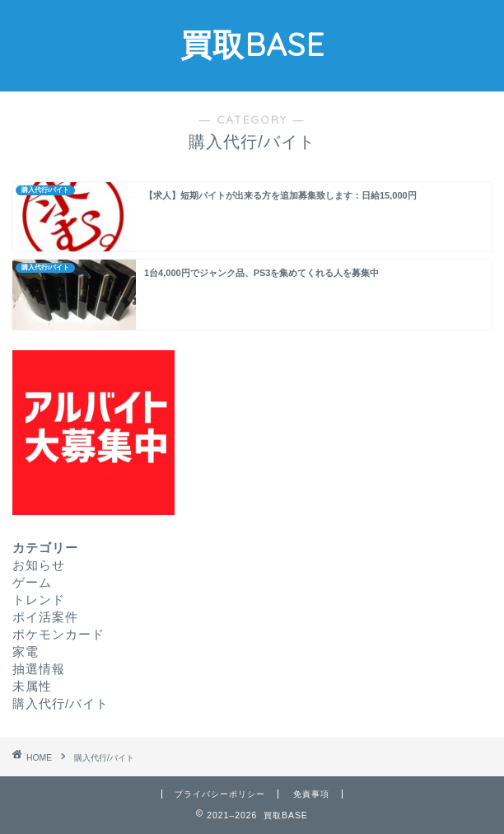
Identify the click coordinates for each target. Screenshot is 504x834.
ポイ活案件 (45, 617)
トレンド (39, 600)
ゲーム (32, 582)
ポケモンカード (58, 634)
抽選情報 (39, 669)
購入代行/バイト (61, 703)
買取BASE (252, 45)
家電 (26, 651)
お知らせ (39, 565)
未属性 (32, 686)
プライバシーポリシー (220, 794)
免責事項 (311, 794)
